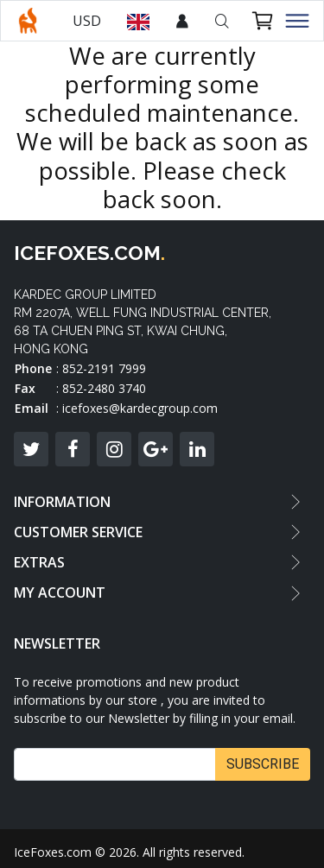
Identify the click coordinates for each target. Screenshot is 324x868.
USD (87, 21)
